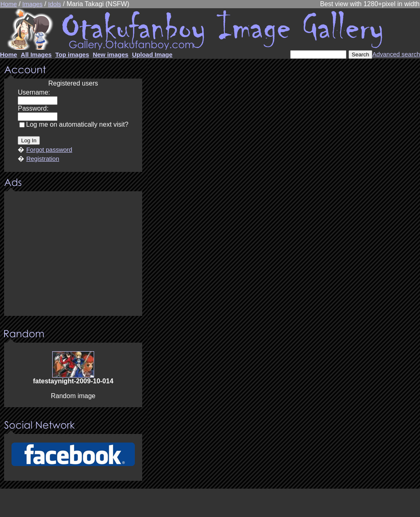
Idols (55, 4)
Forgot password (49, 150)
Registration (43, 159)
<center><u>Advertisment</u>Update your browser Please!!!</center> (73, 254)
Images (32, 4)
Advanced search (396, 54)
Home (9, 4)
